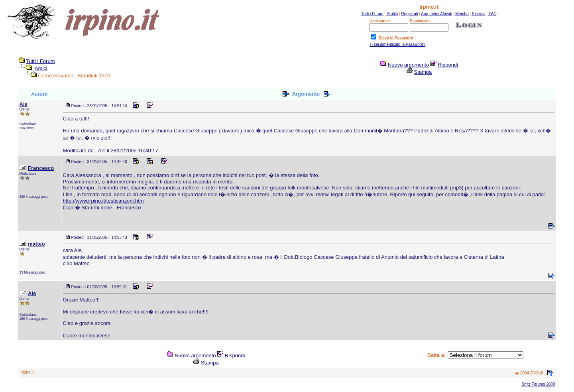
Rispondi (448, 65)
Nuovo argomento (408, 65)
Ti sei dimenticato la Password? (397, 44)
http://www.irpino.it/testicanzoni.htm (103, 201)
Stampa (423, 72)
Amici (41, 68)
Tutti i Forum (40, 61)
